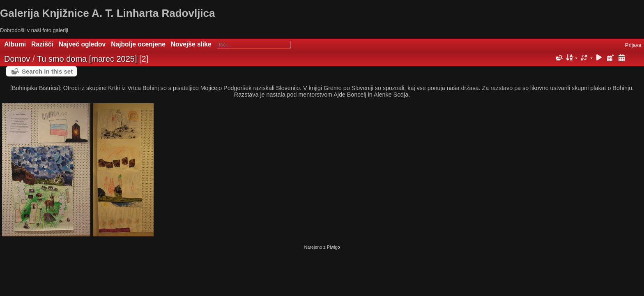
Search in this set (47, 71)
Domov (17, 59)
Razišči (42, 44)
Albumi (15, 44)
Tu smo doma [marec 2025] (87, 59)
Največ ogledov (82, 44)
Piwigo (333, 247)
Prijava (633, 45)
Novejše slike (191, 44)
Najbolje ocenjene (138, 44)
